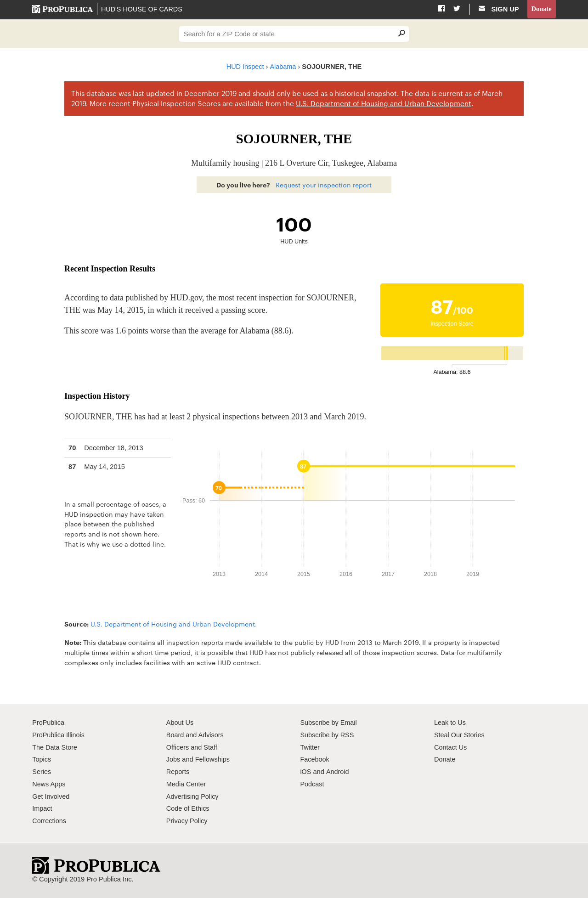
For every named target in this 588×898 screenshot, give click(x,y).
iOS (305, 772)
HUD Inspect (245, 67)
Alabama (283, 67)
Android (337, 772)
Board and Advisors (195, 735)
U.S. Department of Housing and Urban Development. (174, 624)
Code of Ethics (188, 809)
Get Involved (51, 796)
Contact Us (451, 747)
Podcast (312, 784)
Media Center (187, 784)
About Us (180, 723)
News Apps (49, 784)
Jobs (173, 760)
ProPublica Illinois (59, 735)
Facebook (315, 760)
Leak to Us (450, 723)
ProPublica (48, 723)
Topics (42, 760)
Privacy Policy (187, 821)
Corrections (49, 821)
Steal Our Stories (460, 735)
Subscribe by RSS (327, 735)
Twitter (310, 747)
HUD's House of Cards (142, 9)
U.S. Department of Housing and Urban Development (384, 104)
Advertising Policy (193, 796)
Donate (541, 9)
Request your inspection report (324, 185)
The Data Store (55, 747)
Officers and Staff (192, 747)
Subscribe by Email (329, 723)
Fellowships (213, 760)
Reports (178, 772)
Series (42, 772)
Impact (42, 809)
